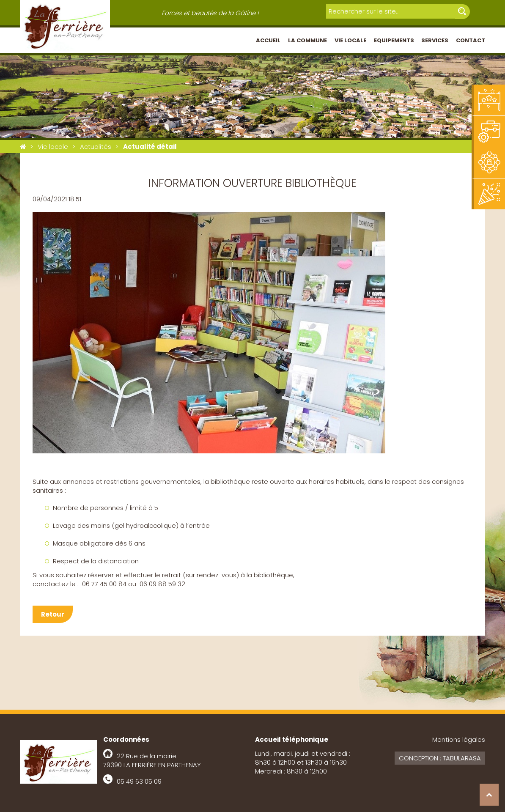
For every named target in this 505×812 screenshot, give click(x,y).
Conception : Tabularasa (440, 758)
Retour (53, 614)
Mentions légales (459, 739)
